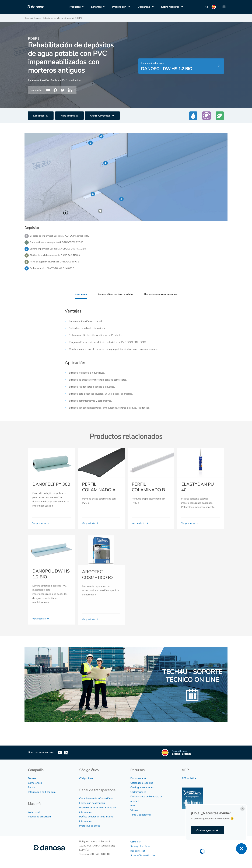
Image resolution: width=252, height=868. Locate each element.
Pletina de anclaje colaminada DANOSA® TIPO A (57, 256)
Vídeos (134, 810)
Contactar (136, 841)
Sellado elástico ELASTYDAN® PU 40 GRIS (54, 270)
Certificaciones (138, 792)
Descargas (39, 116)
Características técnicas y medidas (115, 296)
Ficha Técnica (68, 116)
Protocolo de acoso (90, 826)
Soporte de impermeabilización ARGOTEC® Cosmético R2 (61, 236)
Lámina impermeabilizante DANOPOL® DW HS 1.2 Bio (60, 250)
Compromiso (35, 783)
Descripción (79, 296)
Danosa (32, 778)
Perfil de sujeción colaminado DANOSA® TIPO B (57, 263)
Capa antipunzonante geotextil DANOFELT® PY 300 (58, 243)
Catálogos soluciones (142, 787)
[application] (128, 7)
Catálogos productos (142, 783)
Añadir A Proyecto (100, 116)
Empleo (32, 787)
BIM (133, 805)
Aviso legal (34, 812)
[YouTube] (60, 752)
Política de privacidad (39, 816)
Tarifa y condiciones (141, 815)
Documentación (139, 778)
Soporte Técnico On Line (144, 855)
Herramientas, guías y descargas (162, 296)
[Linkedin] (71, 752)
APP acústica (189, 778)
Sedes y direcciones (141, 846)
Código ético (86, 778)
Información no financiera (42, 792)
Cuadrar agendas (206, 830)
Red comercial (138, 851)
